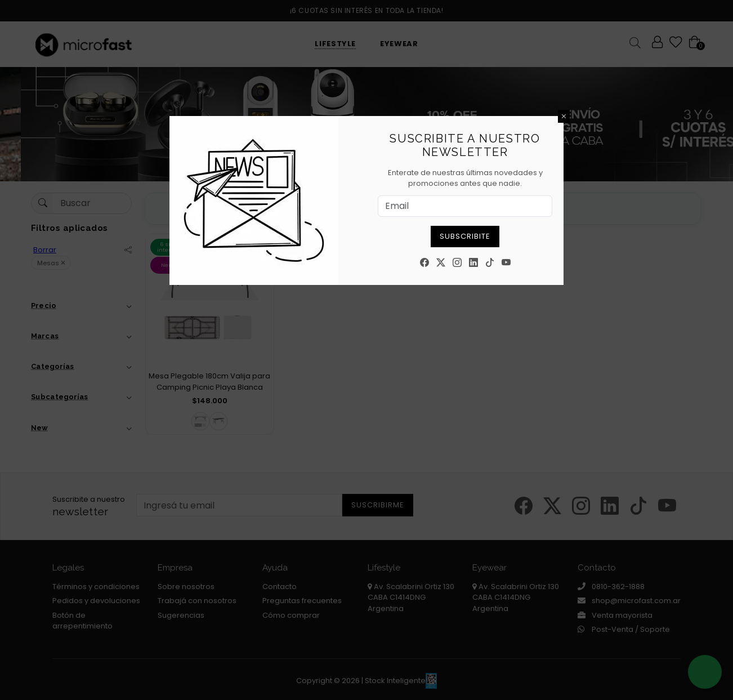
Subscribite (465, 236)
